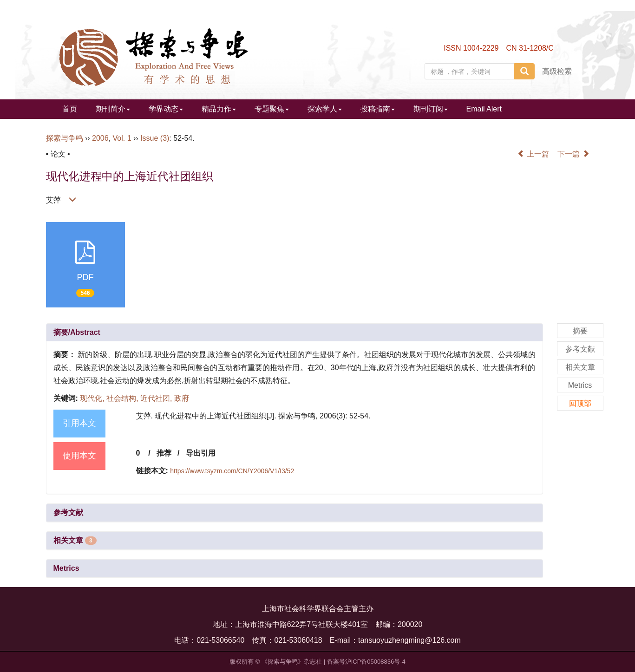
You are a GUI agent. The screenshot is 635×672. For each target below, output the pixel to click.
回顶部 (580, 403)
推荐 (164, 453)
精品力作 (219, 109)
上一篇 (533, 154)
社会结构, (123, 398)
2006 (100, 138)
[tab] (295, 333)
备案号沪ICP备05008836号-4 (366, 662)
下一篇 (573, 154)
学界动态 (166, 109)
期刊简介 (113, 109)
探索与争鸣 (65, 138)
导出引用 (201, 453)
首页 (70, 109)
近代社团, (157, 398)
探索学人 (325, 109)
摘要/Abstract (77, 332)
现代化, (93, 398)
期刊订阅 (431, 109)
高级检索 (557, 71)
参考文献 (68, 512)
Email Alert (484, 109)
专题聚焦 (272, 109)
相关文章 (75, 540)
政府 (182, 398)
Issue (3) (155, 138)
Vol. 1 (122, 138)
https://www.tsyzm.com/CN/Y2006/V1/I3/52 (232, 471)
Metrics (66, 568)
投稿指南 (378, 109)
